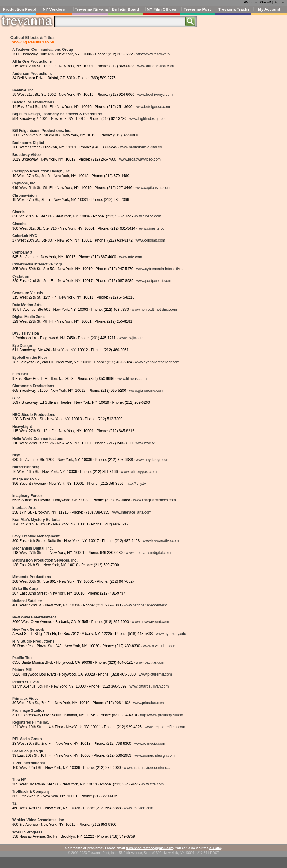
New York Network (28, 629)
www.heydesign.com (153, 460)
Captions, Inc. (24, 183)
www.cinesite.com (153, 228)
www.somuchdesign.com (154, 755)
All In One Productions (32, 61)
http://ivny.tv (136, 484)
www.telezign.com (139, 808)
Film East (20, 374)
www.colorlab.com (150, 240)
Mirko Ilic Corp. (25, 589)
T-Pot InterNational (29, 763)
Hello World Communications (38, 439)
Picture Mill (22, 670)
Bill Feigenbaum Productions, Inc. (42, 131)
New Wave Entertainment (34, 617)
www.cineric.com (148, 216)
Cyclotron (21, 276)
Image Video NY (26, 479)
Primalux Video (25, 699)
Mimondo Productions (32, 577)
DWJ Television (26, 333)
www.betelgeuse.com (153, 107)
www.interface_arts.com (132, 512)
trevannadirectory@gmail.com (149, 848)
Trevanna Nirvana (91, 9)
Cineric (18, 212)
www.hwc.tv (145, 443)
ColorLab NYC (25, 236)
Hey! (16, 455)
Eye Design (22, 346)
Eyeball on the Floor (30, 358)
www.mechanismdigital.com (148, 553)
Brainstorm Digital (28, 143)
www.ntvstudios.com (160, 646)
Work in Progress (27, 832)
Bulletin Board (126, 9)
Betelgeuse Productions (33, 102)
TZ (15, 803)
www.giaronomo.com (146, 391)
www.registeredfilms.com (165, 727)
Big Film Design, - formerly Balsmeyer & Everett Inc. (58, 114)
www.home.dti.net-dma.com (154, 310)
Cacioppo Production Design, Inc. (42, 171)
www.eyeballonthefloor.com (157, 362)
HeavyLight (22, 427)
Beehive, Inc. (23, 90)
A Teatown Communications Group (43, 50)
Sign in (279, 2)
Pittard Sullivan (25, 682)
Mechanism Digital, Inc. (33, 548)
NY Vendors (54, 9)
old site (215, 848)
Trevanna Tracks (234, 9)
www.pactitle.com (150, 662)
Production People (20, 9)
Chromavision (24, 195)
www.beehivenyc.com (155, 95)
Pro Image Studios (28, 710)
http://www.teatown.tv (153, 54)
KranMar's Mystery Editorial (36, 520)
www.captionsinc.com (153, 188)
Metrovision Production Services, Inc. (45, 560)
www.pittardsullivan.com (149, 686)
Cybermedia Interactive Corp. (38, 264)
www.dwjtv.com (131, 338)
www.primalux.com (148, 703)
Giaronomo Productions (33, 386)
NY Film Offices (162, 9)
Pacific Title (22, 658)
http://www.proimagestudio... (163, 715)
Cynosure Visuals (28, 293)
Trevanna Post (197, 9)
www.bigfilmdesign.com (149, 119)
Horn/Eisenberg (26, 467)
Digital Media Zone (28, 317)
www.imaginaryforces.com (154, 500)
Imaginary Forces (27, 496)
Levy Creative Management (36, 536)
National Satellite (27, 601)
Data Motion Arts (27, 305)
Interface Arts (24, 508)
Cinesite (19, 224)
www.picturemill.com (155, 674)
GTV (16, 398)
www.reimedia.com (150, 744)
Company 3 (22, 252)
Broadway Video (26, 155)
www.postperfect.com (154, 281)
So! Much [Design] (28, 751)
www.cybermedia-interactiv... (159, 269)
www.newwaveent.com (150, 622)
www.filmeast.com (132, 379)
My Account (269, 9)
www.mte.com (131, 257)
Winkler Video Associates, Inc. (39, 820)
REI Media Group (27, 739)
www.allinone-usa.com (156, 66)
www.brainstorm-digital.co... (143, 147)
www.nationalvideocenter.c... (147, 605)
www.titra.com (153, 784)
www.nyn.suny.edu (171, 634)
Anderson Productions (32, 74)
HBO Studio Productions (34, 415)
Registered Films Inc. (31, 722)
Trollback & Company (31, 792)
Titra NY (19, 780)
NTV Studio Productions (33, 641)
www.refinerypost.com (139, 472)
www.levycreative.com (161, 541)
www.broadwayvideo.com (140, 159)
